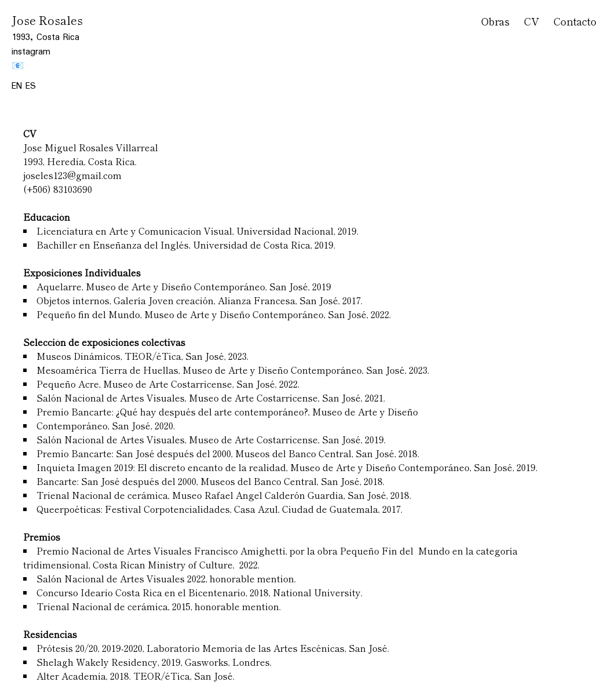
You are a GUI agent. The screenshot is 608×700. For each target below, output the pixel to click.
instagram (31, 52)
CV (532, 21)
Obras (495, 21)
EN (19, 86)
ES (31, 86)
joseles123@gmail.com (72, 175)
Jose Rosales (47, 20)
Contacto (575, 21)
